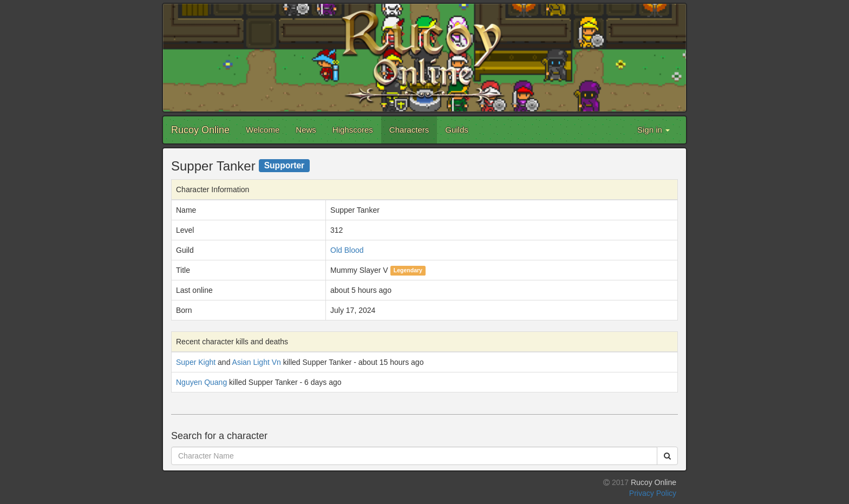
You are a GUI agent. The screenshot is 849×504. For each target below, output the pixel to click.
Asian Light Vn (257, 362)
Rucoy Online (200, 130)
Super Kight (196, 362)
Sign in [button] (654, 130)
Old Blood (347, 250)
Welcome (263, 130)
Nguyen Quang (201, 382)
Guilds (457, 130)
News (306, 130)
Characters (409, 130)
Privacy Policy (653, 493)
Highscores (353, 130)
